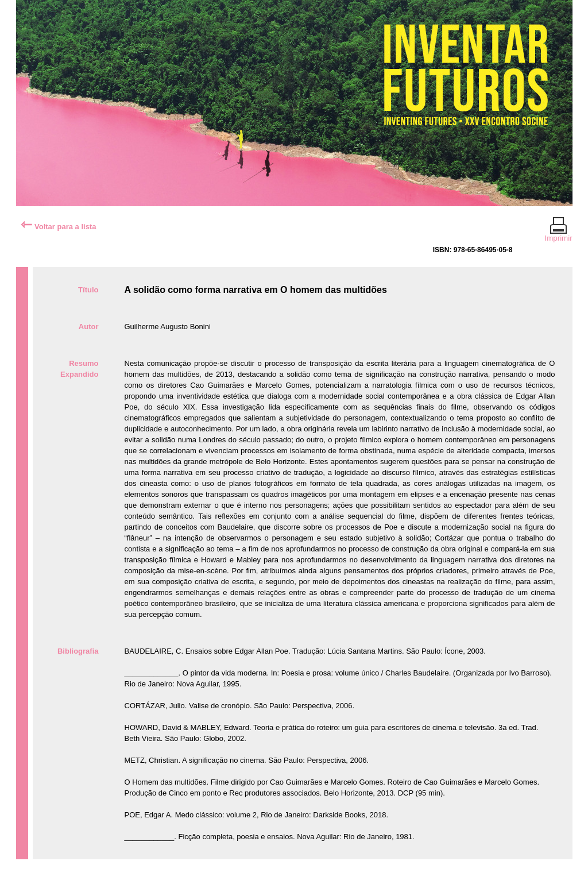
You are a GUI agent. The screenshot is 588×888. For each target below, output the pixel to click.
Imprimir (559, 233)
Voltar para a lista (58, 227)
